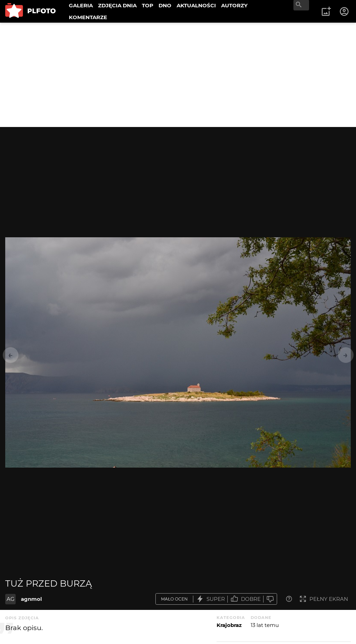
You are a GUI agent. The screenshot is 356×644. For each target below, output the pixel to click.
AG (11, 599)
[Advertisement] (178, 75)
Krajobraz (229, 625)
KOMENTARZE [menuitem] (88, 17)
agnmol (31, 599)
